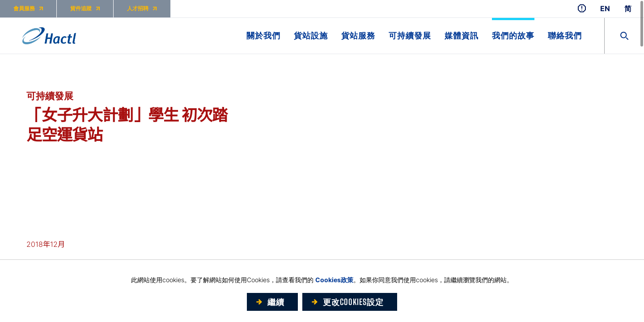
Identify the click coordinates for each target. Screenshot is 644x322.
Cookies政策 (334, 280)
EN (605, 9)
